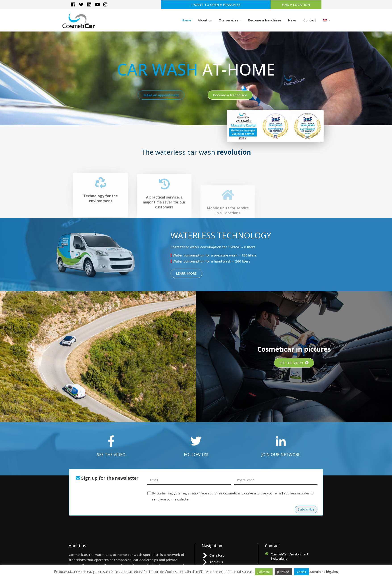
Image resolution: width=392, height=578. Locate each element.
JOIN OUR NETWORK (281, 454)
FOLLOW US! (196, 454)
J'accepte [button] (264, 572)
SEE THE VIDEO (111, 454)
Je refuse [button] (283, 572)
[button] (216, 5)
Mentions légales (324, 572)
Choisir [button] (302, 572)
